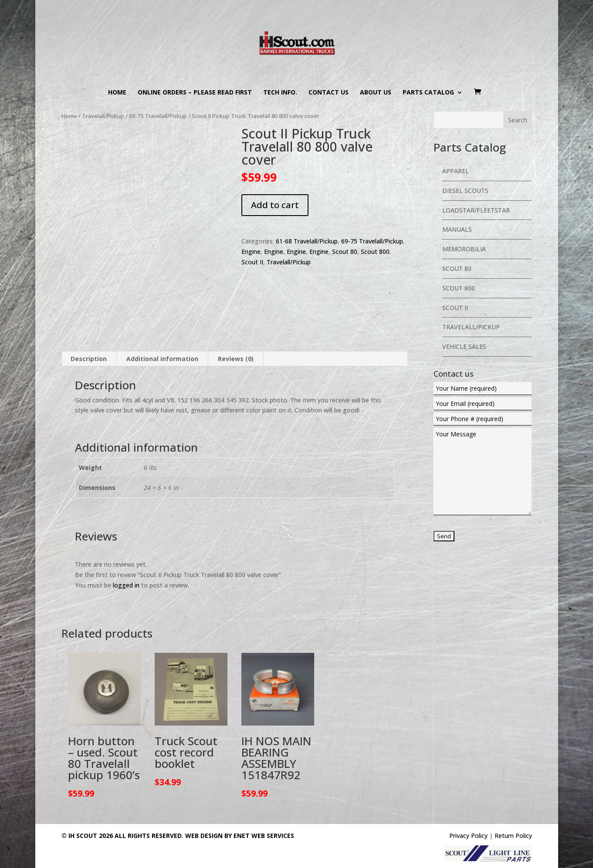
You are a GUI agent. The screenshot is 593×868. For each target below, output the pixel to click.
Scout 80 (345, 252)
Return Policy (513, 811)
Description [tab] (89, 334)
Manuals (457, 229)
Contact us (329, 93)
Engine (251, 252)
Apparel (456, 171)
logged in (126, 561)
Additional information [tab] (162, 334)
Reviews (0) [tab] (236, 334)
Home (117, 93)
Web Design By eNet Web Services (240, 811)
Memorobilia (464, 249)
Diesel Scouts (465, 191)
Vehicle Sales (464, 346)
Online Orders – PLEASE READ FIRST (195, 93)
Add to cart (275, 205)
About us (376, 93)
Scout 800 (375, 252)
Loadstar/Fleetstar (476, 210)
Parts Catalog (428, 93)
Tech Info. (280, 93)
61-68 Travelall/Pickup (307, 241)
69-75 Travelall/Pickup (158, 116)
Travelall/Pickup (103, 116)
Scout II (252, 262)
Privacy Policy (468, 811)
